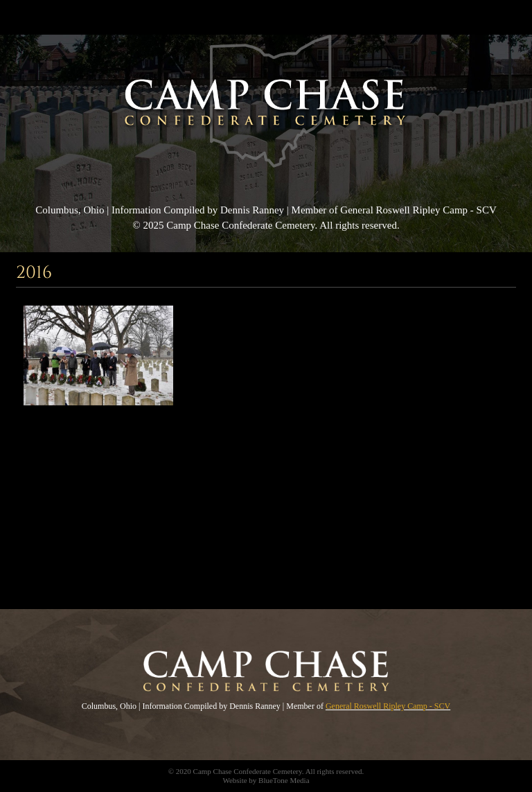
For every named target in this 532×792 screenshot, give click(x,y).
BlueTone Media (284, 780)
